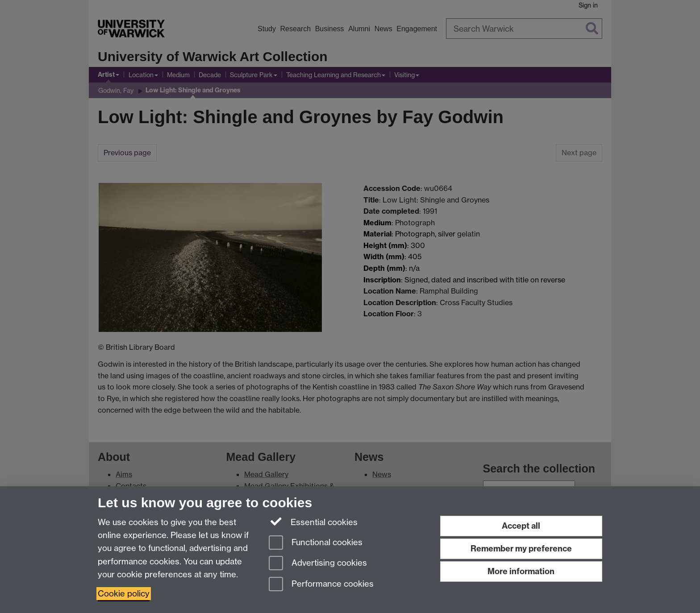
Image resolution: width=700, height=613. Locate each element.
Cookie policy (124, 594)
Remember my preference (521, 549)
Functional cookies (316, 543)
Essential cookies (313, 522)
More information (521, 571)
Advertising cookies (318, 564)
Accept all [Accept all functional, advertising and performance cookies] (521, 526)
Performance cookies (321, 585)
